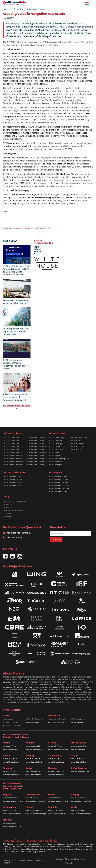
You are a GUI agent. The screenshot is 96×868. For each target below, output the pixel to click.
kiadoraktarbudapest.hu (57, 719)
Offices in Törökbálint (78, 447)
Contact (60, 859)
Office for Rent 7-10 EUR (13, 480)
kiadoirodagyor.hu (32, 722)
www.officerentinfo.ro (11, 775)
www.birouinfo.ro (9, 771)
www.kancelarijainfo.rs (34, 771)
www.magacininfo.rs (78, 810)
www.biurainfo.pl (77, 759)
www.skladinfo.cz (32, 798)
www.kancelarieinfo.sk (56, 771)
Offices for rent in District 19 (36, 456)
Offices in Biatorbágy (57, 438)
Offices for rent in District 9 (14, 462)
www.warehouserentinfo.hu (81, 801)
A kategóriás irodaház (39, 228)
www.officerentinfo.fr (11, 762)
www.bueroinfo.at (10, 746)
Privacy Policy (70, 863)
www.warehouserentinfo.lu (13, 814)
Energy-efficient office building (15, 501)
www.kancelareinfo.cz (78, 746)
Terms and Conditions (75, 859)
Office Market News (35, 9)
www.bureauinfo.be (33, 746)
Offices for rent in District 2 (14, 441)
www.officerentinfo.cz (79, 749)
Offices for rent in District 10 (14, 465)
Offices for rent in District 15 (36, 450)
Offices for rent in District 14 (36, 447)
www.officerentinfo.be (34, 749)
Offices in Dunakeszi (57, 450)
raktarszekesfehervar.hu (79, 722)
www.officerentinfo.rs (33, 775)
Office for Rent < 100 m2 (58, 477)
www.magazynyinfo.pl (34, 810)
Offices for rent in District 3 (14, 444)
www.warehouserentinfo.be (13, 801)
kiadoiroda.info (9, 719)
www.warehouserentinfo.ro (58, 814)
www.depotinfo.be (10, 798)
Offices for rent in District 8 (14, 459)
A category (8, 504)
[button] (91, 3)
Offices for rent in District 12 (36, 441)
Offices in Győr (55, 456)
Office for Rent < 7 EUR (12, 477)
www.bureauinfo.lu (55, 759)
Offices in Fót (54, 453)
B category (8, 507)
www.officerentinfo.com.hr (58, 749)
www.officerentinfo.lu (56, 762)
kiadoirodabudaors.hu (11, 726)
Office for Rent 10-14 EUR (13, 483)
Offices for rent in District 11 (36, 438)
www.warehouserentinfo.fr (58, 801)
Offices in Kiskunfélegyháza (59, 459)
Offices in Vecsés (77, 450)
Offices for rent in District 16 (36, 453)
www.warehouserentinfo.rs (81, 814)
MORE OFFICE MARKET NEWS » (17, 407)
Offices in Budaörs (56, 441)
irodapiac (27, 228)
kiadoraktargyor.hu (78, 719)
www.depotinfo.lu (10, 810)
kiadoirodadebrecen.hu (34, 719)
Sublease (8, 513)
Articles (20, 9)
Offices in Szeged (55, 465)
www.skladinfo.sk (9, 823)
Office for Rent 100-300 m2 (59, 480)
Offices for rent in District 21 (36, 459)
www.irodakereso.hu (33, 759)
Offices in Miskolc (55, 462)
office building (8, 228)
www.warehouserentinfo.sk (13, 826)
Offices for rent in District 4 (14, 447)
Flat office (8, 516)
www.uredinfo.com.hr (56, 746)
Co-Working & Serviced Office (15, 510)
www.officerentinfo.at (11, 749)
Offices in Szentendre (78, 441)
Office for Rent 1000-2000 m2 (60, 489)
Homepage (7, 9)
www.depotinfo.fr (54, 798)
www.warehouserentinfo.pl (36, 814)
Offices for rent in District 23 (36, 465)
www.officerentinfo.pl (78, 762)
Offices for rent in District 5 (14, 450)
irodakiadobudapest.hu (12, 722)
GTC (49, 228)
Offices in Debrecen (56, 447)
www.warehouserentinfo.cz (36, 801)
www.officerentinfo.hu (34, 762)
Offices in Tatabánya (78, 444)
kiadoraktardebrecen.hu (57, 722)
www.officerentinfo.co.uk (80, 771)
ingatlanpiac (18, 228)
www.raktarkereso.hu (78, 798)
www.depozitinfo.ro (55, 810)
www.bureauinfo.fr (10, 759)
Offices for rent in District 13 (36, 444)
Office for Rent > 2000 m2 (58, 492)
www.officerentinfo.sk (56, 775)
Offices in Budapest (56, 444)
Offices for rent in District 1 (14, 438)
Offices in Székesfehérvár (80, 438)
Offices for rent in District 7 (14, 456)
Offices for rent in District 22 (36, 462)
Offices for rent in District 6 (14, 453)
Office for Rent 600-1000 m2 (59, 486)
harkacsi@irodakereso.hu (17, 533)
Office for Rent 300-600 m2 (59, 483)
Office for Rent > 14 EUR (13, 486)
